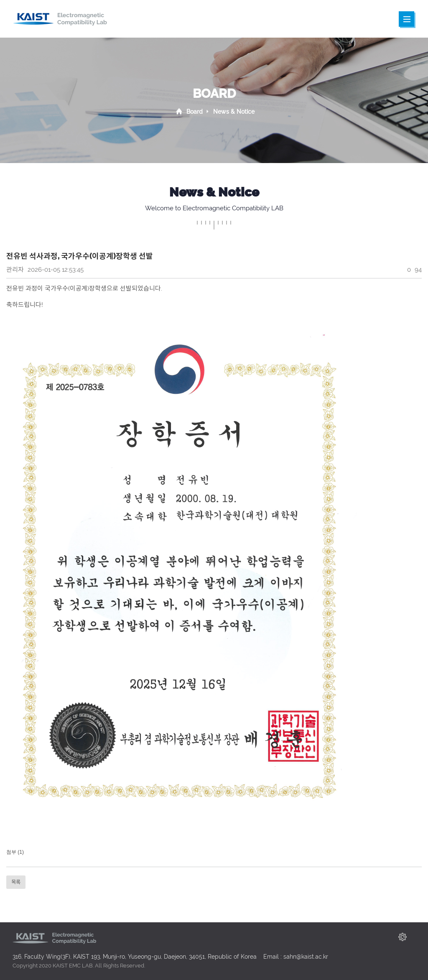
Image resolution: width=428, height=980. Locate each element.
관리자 (15, 270)
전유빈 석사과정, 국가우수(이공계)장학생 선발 (80, 256)
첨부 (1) (15, 852)
